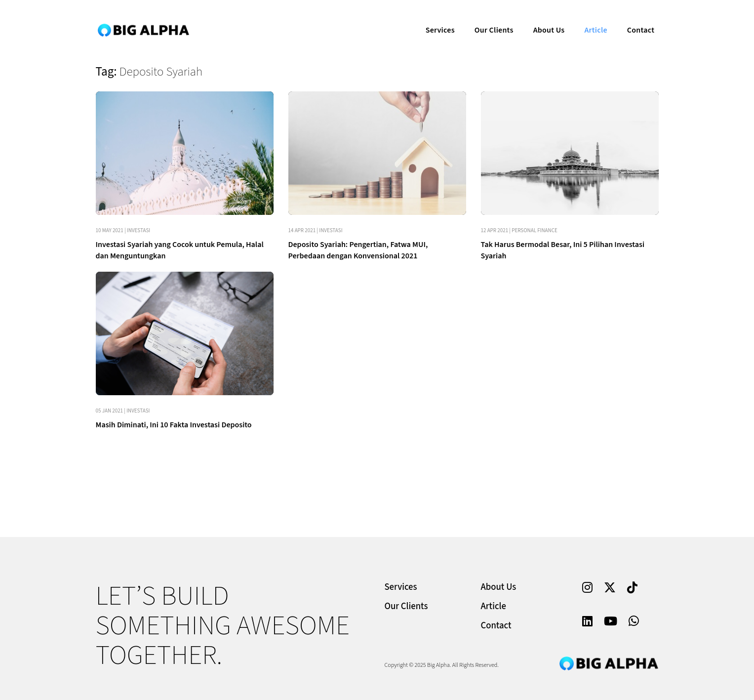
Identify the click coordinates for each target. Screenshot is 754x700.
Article (589, 18)
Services (433, 18)
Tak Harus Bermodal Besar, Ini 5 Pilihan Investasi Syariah (563, 250)
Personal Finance (535, 230)
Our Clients (487, 18)
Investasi (139, 230)
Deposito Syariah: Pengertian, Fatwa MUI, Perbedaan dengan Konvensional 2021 (358, 250)
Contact (634, 18)
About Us (542, 18)
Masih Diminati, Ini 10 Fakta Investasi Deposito (174, 425)
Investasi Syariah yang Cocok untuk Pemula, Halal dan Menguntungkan (180, 250)
